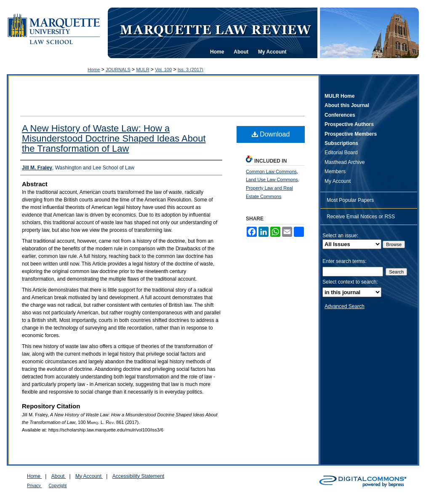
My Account (338, 181)
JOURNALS (118, 70)
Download (271, 134)
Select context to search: (350, 282)
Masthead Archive (345, 162)
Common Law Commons (271, 172)
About (59, 476)
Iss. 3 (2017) (190, 70)
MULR (142, 70)
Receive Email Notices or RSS (361, 217)
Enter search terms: (345, 261)
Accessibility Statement (138, 476)
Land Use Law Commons (272, 180)
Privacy (35, 486)
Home (94, 70)
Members (335, 172)
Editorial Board (341, 153)
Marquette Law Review (215, 29)
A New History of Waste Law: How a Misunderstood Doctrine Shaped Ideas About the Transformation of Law (114, 138)
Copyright (58, 486)
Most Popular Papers (350, 200)
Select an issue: (340, 236)
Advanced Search (345, 306)
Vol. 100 (163, 70)
